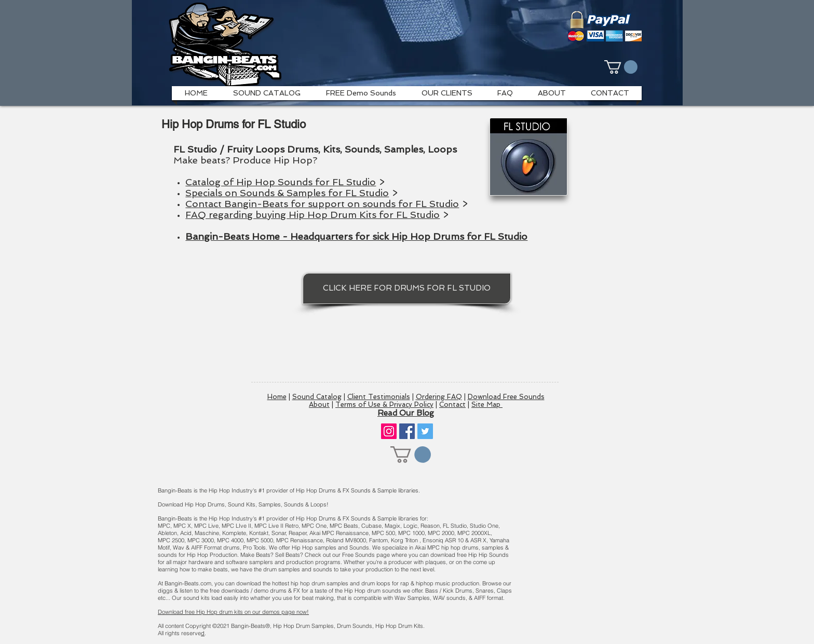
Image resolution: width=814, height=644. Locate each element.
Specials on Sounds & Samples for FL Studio (287, 193)
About (319, 405)
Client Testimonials (379, 397)
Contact (452, 405)
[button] (621, 67)
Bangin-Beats (248, 626)
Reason (430, 526)
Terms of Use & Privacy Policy (384, 405)
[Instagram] (389, 431)
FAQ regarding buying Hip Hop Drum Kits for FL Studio (313, 215)
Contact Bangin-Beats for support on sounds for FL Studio (322, 204)
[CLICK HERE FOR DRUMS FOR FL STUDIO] (407, 289)
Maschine (207, 533)
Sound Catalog (317, 397)
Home (277, 397)
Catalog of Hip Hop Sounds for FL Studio (281, 182)
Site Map (487, 405)
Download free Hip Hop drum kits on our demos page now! (233, 612)
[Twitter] (425, 431)
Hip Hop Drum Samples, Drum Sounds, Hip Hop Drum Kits (344, 626)
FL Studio (455, 526)
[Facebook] (407, 431)
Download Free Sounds (506, 397)
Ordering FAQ (439, 397)
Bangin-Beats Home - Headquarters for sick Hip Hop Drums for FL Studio (356, 236)
